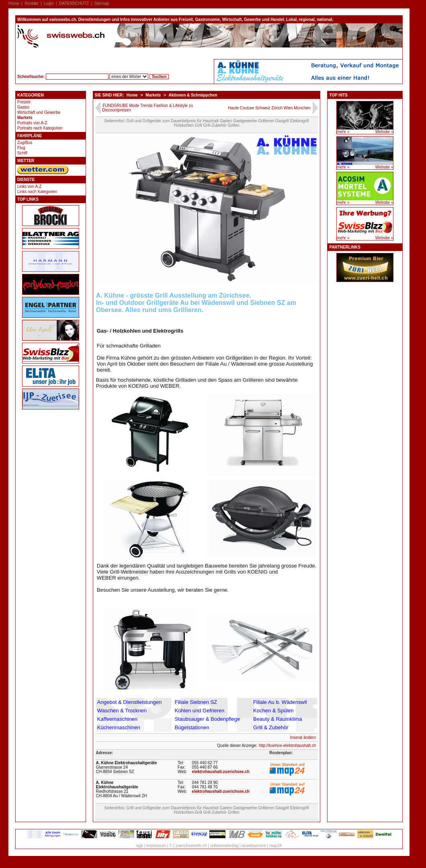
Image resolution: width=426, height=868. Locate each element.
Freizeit (24, 102)
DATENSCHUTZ (74, 3)
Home (14, 3)
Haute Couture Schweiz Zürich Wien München (269, 108)
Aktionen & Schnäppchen (193, 95)
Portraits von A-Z (32, 123)
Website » (384, 132)
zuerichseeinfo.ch (191, 846)
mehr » (343, 132)
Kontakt (31, 3)
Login (49, 3)
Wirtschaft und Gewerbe (39, 112)
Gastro (23, 107)
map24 (275, 846)
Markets (25, 118)
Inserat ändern (303, 737)
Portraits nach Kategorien (40, 128)
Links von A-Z (30, 186)
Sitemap (102, 3)
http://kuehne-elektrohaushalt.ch (287, 746)
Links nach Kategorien (37, 192)
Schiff (22, 153)
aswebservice (254, 846)
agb (140, 846)
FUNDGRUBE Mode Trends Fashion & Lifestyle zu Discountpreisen (147, 108)
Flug (21, 148)
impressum (156, 846)
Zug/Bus (25, 143)
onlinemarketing (224, 846)
